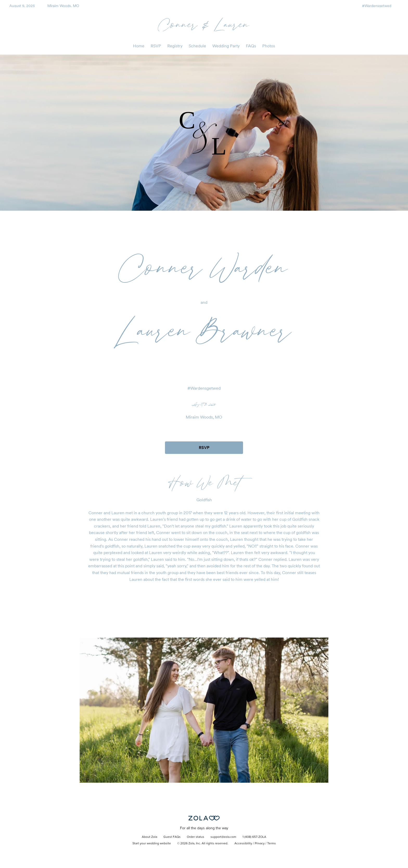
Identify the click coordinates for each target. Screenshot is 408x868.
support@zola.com (223, 837)
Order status (196, 837)
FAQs (251, 46)
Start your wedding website (152, 844)
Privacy (260, 844)
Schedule (197, 46)
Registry (175, 46)
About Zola (149, 837)
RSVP (156, 46)
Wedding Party (226, 46)
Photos (269, 46)
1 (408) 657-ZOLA (254, 837)
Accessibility (243, 844)
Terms (272, 844)
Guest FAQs (172, 837)
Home (139, 46)
